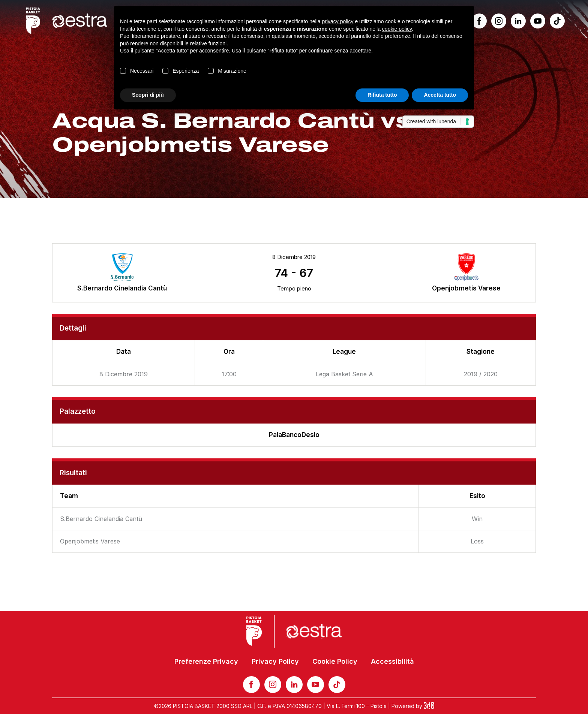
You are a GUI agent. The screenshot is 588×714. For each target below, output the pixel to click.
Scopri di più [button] (148, 95)
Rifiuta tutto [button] (382, 95)
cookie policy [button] (397, 29)
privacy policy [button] (338, 21)
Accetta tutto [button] (440, 95)
